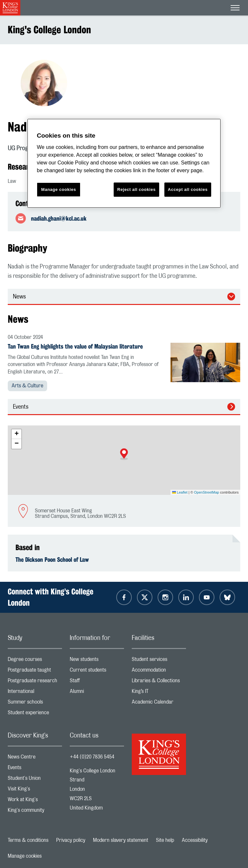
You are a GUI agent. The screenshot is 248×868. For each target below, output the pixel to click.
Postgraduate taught (35, 671)
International (35, 693)
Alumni (97, 693)
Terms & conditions (28, 840)
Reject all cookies (136, 189)
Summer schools (35, 703)
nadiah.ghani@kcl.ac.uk (59, 218)
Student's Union (35, 780)
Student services (159, 661)
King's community (35, 812)
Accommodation (159, 671)
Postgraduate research (35, 682)
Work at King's (35, 801)
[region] (124, 163)
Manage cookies (25, 856)
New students (97, 661)
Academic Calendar (159, 703)
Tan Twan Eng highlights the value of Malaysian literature (75, 346)
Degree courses (35, 661)
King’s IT (159, 693)
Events (21, 407)
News (19, 297)
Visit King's (35, 790)
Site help (165, 840)
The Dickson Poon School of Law (52, 559)
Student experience (35, 714)
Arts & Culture (27, 386)
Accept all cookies (188, 189)
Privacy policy (71, 840)
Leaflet (180, 492)
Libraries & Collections (159, 682)
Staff (97, 682)
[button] (124, 454)
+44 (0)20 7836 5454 (92, 757)
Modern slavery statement (121, 840)
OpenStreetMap (207, 492)
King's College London (49, 30)
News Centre (35, 758)
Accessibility (195, 840)
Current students (97, 671)
